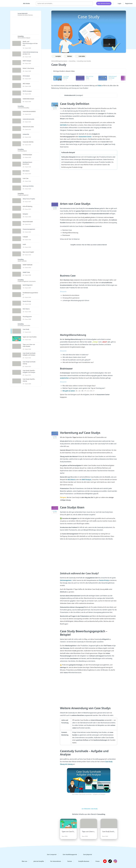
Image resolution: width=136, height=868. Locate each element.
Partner (68, 861)
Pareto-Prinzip (104, 580)
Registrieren (129, 3)
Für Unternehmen (54, 861)
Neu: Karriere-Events (104, 3)
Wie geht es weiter (69, 391)
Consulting (72, 61)
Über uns (23, 861)
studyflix (12, 3)
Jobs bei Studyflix (37, 861)
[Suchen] (91, 3)
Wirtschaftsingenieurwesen (59, 61)
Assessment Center (85, 137)
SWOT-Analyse (87, 480)
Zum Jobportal (86, 855)
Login (118, 3)
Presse (96, 861)
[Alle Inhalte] (26, 3)
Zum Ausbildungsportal (68, 855)
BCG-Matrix (72, 480)
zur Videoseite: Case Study (89, 809)
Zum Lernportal (50, 855)
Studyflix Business (82, 861)
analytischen (64, 378)
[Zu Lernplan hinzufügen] (57, 56)
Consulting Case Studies (84, 61)
